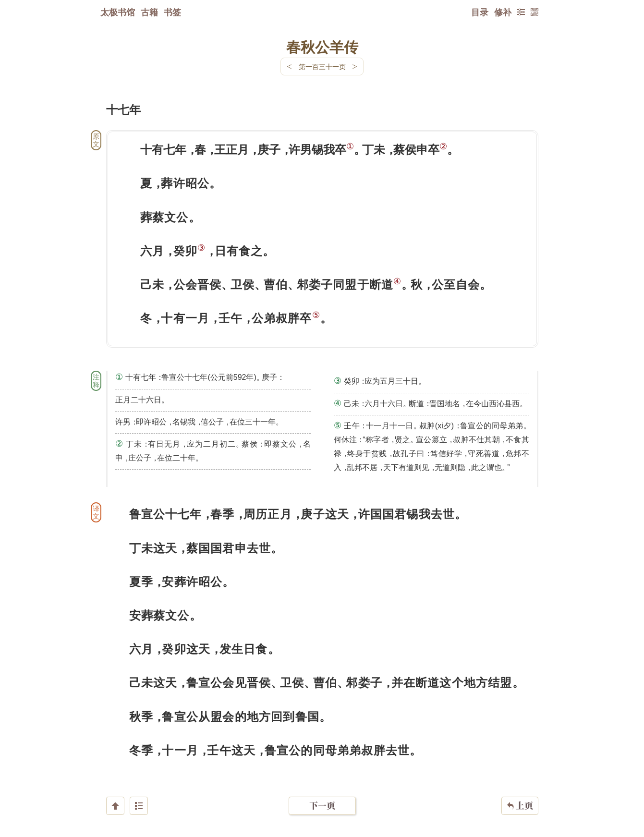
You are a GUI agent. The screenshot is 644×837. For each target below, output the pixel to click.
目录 (480, 12)
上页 (520, 780)
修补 (503, 12)
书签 (172, 12)
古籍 (149, 12)
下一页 (322, 780)
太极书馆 (118, 12)
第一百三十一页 (322, 67)
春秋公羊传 (322, 47)
